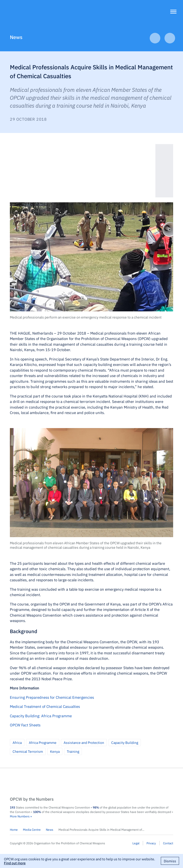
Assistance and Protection (84, 742)
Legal (136, 843)
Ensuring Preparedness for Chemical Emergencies (52, 697)
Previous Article (155, 38)
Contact (168, 843)
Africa (17, 742)
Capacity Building (125, 742)
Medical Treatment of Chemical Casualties (45, 706)
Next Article (170, 38)
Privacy (151, 843)
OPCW (91, 783)
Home (14, 830)
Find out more (15, 863)
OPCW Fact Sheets (25, 725)
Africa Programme (43, 742)
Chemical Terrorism (28, 751)
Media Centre (32, 830)
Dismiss (170, 861)
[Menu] (173, 12)
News (16, 37)
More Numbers (20, 816)
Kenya (55, 751)
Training (73, 751)
